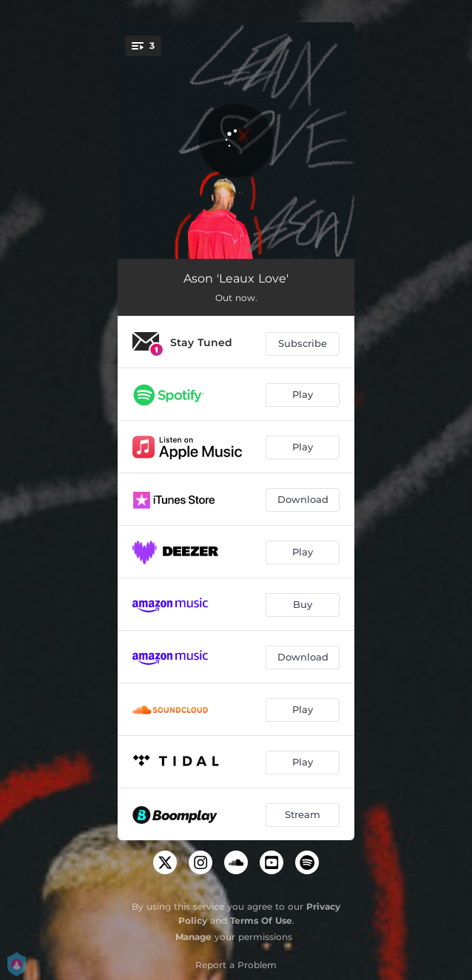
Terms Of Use (261, 920)
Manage (193, 937)
